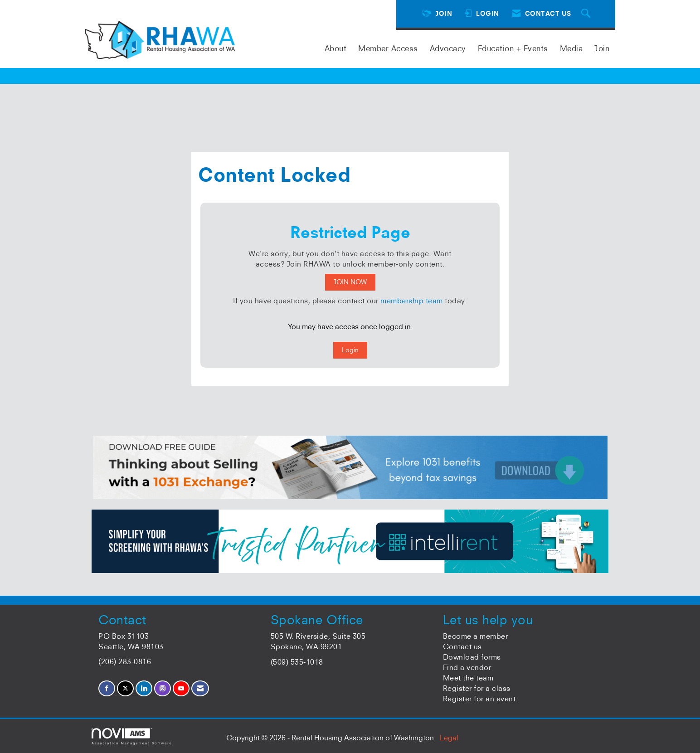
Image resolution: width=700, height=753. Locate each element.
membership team (412, 301)
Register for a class (477, 688)
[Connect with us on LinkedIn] (144, 688)
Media (571, 48)
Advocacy (448, 48)
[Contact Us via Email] (200, 688)
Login (350, 350)
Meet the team (468, 678)
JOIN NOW (350, 282)
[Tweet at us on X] (125, 688)
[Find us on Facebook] (107, 688)
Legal (449, 738)
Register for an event (479, 699)
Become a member (476, 636)
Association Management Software (132, 736)
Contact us (462, 646)
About (336, 48)
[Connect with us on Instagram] (163, 688)
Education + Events (513, 48)
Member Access (388, 48)
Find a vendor (467, 667)
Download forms (472, 657)
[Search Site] (587, 14)
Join (602, 48)
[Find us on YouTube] (181, 688)
